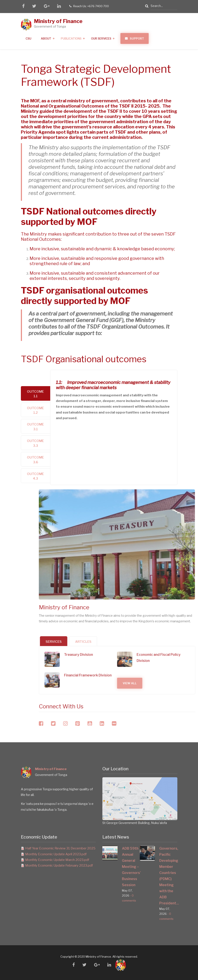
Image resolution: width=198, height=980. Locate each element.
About (46, 38)
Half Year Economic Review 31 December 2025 (60, 848)
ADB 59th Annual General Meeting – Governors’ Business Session (131, 867)
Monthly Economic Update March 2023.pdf (57, 860)
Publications (71, 38)
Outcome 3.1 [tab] (35, 427)
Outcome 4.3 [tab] (35, 476)
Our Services (101, 38)
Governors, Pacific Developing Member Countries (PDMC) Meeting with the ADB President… (168, 876)
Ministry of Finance (58, 21)
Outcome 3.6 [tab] (35, 460)
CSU (28, 38)
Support (137, 38)
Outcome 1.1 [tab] (35, 394)
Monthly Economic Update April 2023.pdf (56, 854)
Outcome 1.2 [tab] (35, 410)
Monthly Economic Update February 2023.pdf (59, 865)
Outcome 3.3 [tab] (35, 443)
